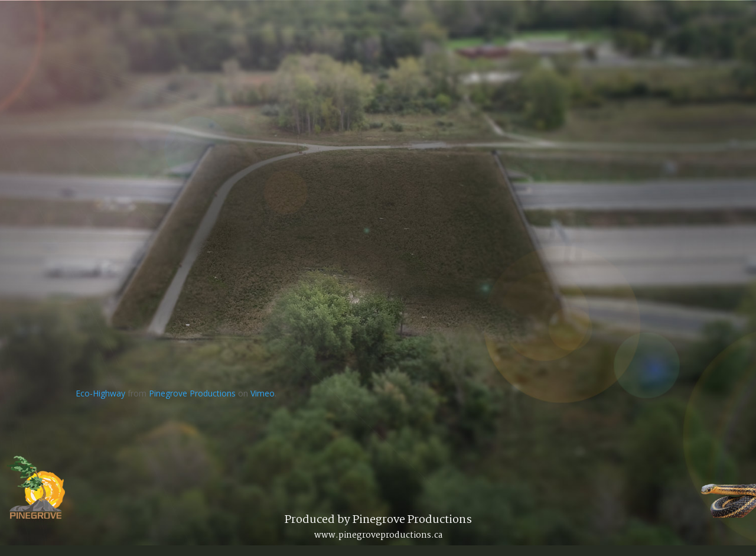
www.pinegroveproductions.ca (378, 535)
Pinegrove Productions (192, 393)
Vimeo (263, 393)
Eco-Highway (100, 393)
